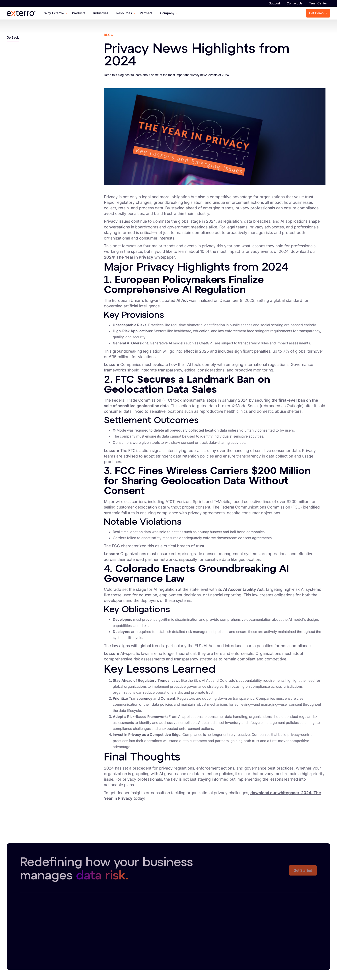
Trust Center (318, 3)
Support (274, 3)
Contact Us (295, 3)
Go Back (13, 37)
